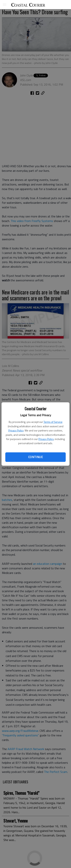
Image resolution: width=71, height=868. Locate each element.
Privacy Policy (16, 430)
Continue (35, 457)
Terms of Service (53, 422)
